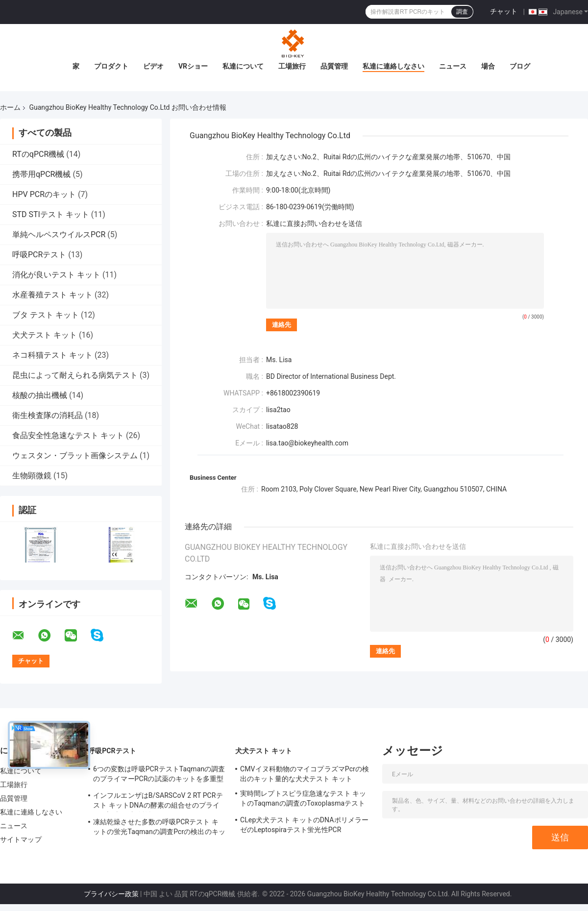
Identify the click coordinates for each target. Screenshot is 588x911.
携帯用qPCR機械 (41, 174)
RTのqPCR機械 (38, 154)
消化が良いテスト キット (56, 275)
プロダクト (111, 66)
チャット (504, 11)
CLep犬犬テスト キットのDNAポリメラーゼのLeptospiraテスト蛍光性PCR (304, 825)
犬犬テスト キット (45, 335)
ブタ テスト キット (46, 315)
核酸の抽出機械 (40, 395)
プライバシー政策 (111, 894)
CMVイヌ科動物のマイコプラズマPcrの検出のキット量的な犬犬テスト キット (305, 774)
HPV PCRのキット (44, 194)
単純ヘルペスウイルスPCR (59, 234)
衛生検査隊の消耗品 (48, 415)
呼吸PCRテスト (39, 255)
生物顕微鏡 (32, 476)
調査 (462, 12)
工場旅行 (292, 66)
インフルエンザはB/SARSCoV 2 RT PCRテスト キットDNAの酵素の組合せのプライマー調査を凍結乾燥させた (158, 802)
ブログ (520, 66)
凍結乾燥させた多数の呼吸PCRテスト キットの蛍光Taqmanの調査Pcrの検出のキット (159, 828)
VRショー (193, 66)
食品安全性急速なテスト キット (68, 435)
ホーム (10, 107)
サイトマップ (21, 839)
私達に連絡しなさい (393, 66)
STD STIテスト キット (51, 214)
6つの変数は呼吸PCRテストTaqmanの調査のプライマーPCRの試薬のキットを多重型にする (159, 775)
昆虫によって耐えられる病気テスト (75, 375)
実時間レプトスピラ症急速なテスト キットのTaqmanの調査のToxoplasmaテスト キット (303, 800)
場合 (488, 66)
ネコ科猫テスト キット (52, 355)
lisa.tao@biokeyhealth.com (307, 443)
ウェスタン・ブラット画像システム (75, 455)
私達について (243, 66)
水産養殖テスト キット (52, 295)
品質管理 (334, 66)
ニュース (453, 66)
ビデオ (153, 66)
